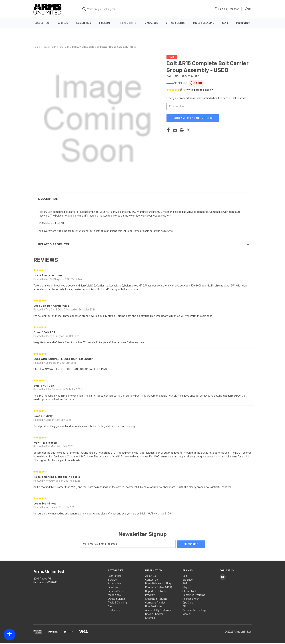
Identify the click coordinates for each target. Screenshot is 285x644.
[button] (203, 91)
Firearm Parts (128, 23)
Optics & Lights (175, 23)
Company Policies (155, 603)
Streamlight (189, 592)
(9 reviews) (187, 91)
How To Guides (154, 607)
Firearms (105, 23)
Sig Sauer (188, 581)
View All (187, 615)
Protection (243, 23)
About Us (150, 577)
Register (234, 9)
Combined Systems (194, 596)
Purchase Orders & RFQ (159, 588)
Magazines (151, 23)
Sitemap (150, 619)
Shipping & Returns (156, 600)
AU (184, 607)
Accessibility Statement (159, 611)
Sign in (222, 9)
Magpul (187, 588)
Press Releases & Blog (158, 584)
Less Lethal (42, 23)
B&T (185, 584)
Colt (185, 577)
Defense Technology (194, 611)
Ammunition (84, 23)
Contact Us (151, 581)
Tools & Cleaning (203, 23)
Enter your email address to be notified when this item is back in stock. (206, 99)
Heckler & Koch (191, 600)
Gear (225, 23)
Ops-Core (188, 603)
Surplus (63, 23)
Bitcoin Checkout (155, 615)
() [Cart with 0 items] (248, 9)
